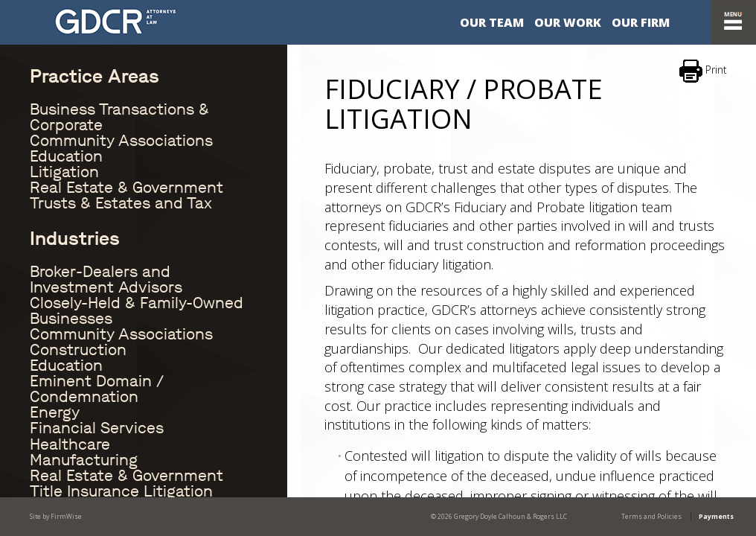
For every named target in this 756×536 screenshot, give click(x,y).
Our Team (492, 22)
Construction (78, 350)
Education (66, 156)
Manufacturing (84, 460)
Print (703, 71)
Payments (716, 517)
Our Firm (641, 22)
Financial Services (97, 428)
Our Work (568, 22)
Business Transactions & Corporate (119, 117)
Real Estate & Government (126, 188)
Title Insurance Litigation (121, 491)
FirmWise (66, 517)
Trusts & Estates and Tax (121, 203)
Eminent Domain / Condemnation (97, 389)
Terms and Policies (651, 517)
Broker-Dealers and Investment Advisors (106, 280)
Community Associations (121, 141)
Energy (55, 412)
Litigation (64, 172)
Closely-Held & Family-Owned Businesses (137, 311)
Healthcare (70, 444)
